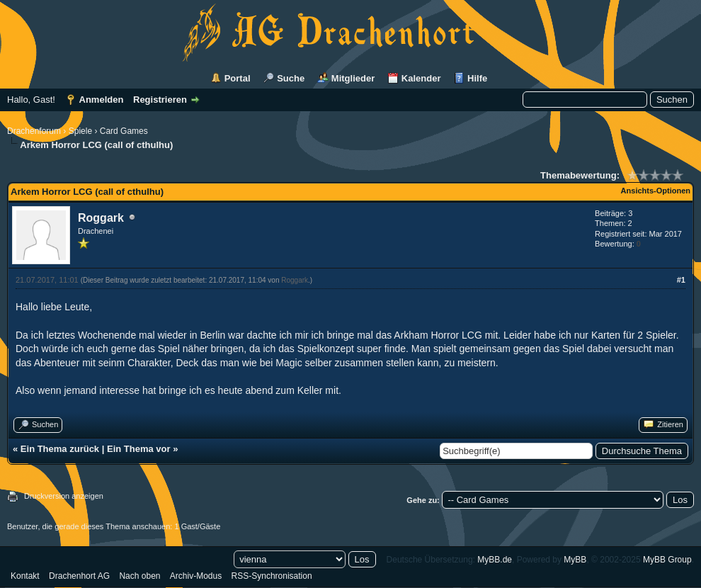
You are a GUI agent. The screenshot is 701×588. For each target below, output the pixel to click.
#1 (681, 280)
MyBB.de (495, 560)
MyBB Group (667, 560)
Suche (291, 78)
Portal (238, 78)
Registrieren (160, 100)
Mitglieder (353, 78)
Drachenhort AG (79, 576)
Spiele (80, 131)
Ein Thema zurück (60, 449)
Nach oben (139, 576)
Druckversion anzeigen (64, 496)
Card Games (124, 131)
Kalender (421, 78)
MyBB (575, 560)
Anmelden (102, 100)
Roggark (101, 218)
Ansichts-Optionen (656, 191)
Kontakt (25, 576)
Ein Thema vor (139, 449)
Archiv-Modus (196, 576)
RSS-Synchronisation (272, 576)
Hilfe (477, 78)
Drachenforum (34, 131)
